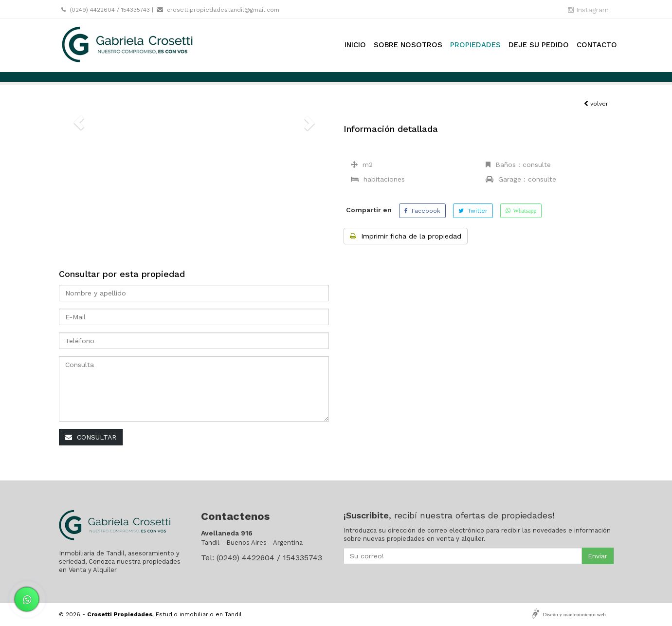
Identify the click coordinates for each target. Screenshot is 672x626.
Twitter (473, 211)
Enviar (598, 556)
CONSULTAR (91, 437)
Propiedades (475, 45)
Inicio (355, 45)
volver (596, 104)
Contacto (597, 45)
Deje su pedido (539, 45)
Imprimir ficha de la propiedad (406, 236)
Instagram (588, 10)
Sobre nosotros (408, 45)
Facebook (422, 211)
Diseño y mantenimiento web (574, 614)
